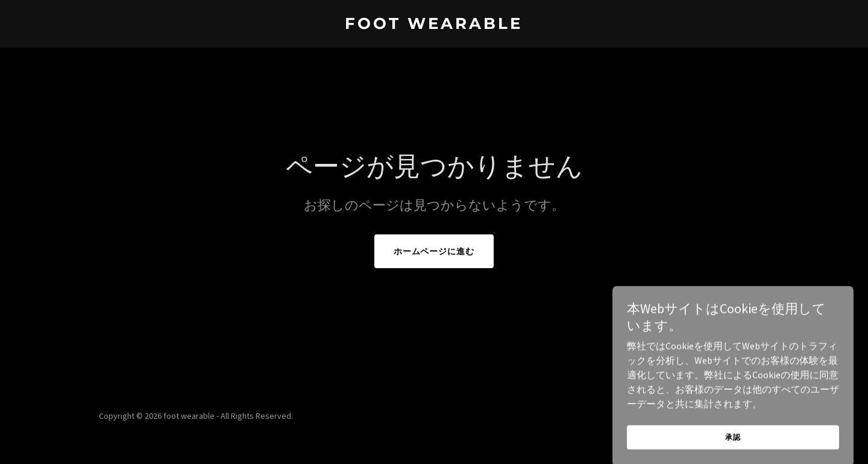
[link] (434, 25)
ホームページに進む (434, 251)
